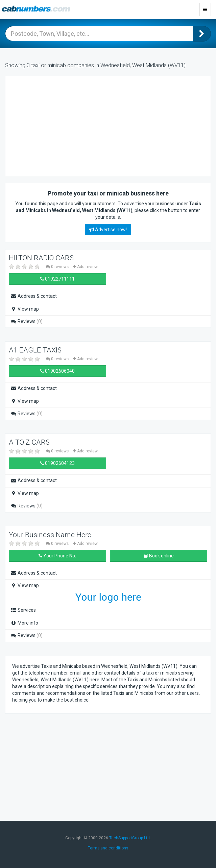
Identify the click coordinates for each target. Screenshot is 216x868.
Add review (85, 267)
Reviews (27, 321)
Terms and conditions (108, 848)
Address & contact (34, 296)
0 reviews (58, 267)
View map (25, 309)
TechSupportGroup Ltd (129, 838)
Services (23, 610)
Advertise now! (108, 230)
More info (24, 623)
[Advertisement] (66, 125)
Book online (159, 556)
